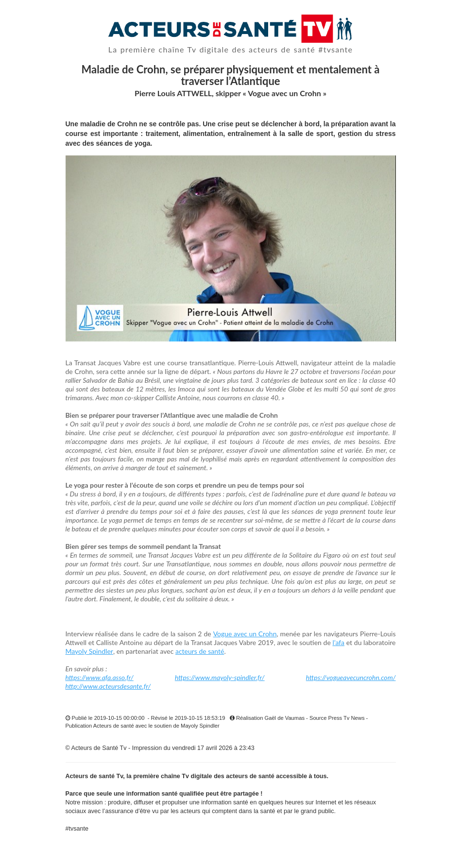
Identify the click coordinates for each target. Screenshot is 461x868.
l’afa (338, 642)
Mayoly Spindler (89, 651)
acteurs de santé (200, 651)
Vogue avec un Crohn (245, 634)
